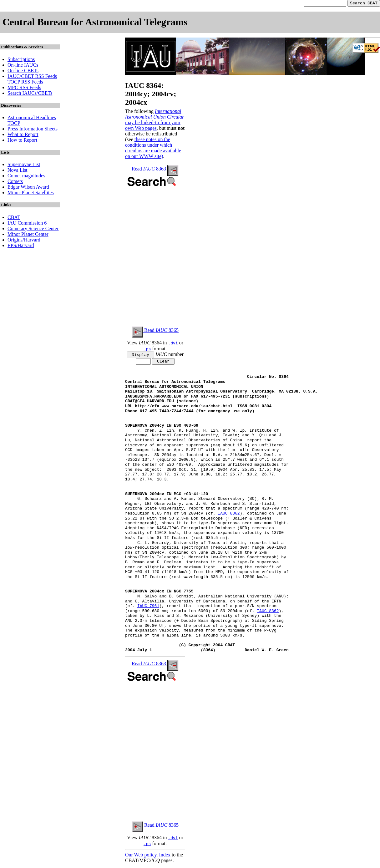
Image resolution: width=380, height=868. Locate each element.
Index (165, 857)
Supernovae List (24, 165)
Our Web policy (141, 857)
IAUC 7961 (148, 608)
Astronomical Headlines (32, 118)
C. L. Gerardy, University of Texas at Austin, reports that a (204, 545)
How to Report (22, 141)
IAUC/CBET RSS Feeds (32, 77)
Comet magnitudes (26, 177)
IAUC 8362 (229, 516)
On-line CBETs (23, 71)
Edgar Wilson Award (28, 188)
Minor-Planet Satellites (31, 193)
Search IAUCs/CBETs (30, 94)
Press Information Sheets (33, 130)
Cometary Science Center (33, 229)
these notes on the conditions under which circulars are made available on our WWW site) (153, 149)
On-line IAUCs (23, 66)
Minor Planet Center (28, 235)
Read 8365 (155, 331)
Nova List (18, 171)
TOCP (14, 124)
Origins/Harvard (24, 241)
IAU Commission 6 (27, 224)
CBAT (14, 218)
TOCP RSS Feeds (25, 83)
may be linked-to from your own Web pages (153, 126)
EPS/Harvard (21, 246)
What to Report (23, 135)
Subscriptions (21, 60)
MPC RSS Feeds (24, 88)
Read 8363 (155, 170)
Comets (15, 182)
